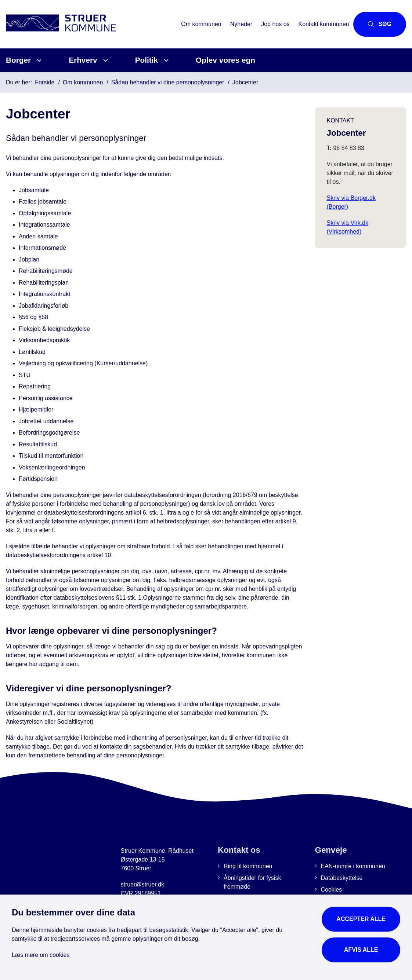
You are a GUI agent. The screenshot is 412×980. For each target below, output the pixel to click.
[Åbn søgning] (380, 24)
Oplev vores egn (225, 60)
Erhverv (83, 60)
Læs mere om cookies (41, 955)
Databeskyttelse (342, 878)
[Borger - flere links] (38, 60)
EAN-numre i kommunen (353, 866)
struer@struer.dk (143, 884)
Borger (18, 60)
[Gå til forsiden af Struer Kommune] (88, 24)
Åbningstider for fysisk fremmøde (252, 882)
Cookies (332, 890)
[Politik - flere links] (165, 60)
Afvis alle (361, 950)
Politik (147, 60)
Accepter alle (361, 919)
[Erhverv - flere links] (104, 60)
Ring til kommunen (248, 866)
